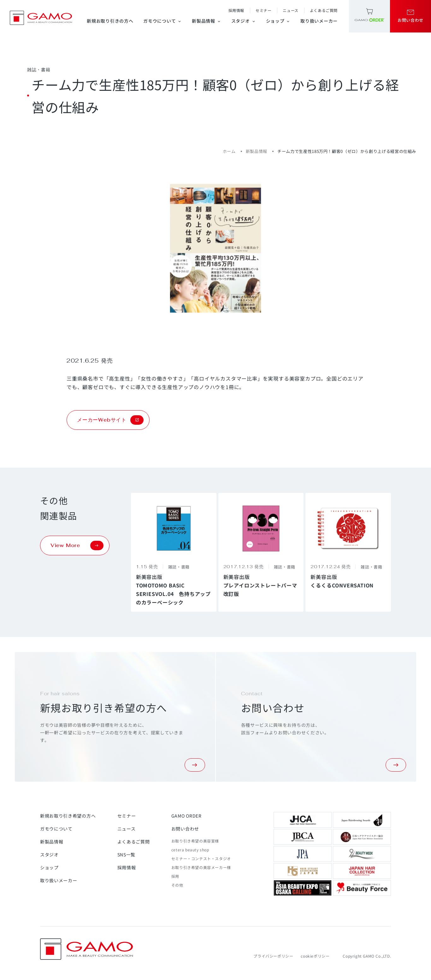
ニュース (290, 10)
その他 (177, 885)
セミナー (263, 10)
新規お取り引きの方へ (110, 21)
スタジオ (244, 21)
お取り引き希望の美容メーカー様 (201, 867)
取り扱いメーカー (319, 21)
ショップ (278, 21)
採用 (175, 876)
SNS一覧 (127, 855)
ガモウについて (162, 21)
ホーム (229, 151)
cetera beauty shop (190, 850)
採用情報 (236, 10)
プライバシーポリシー (273, 956)
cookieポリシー (315, 956)
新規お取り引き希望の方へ (68, 816)
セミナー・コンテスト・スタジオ (201, 858)
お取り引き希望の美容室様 (195, 841)
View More (77, 545)
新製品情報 (207, 21)
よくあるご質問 (324, 10)
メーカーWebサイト (110, 420)
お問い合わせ (185, 829)
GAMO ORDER (186, 816)
